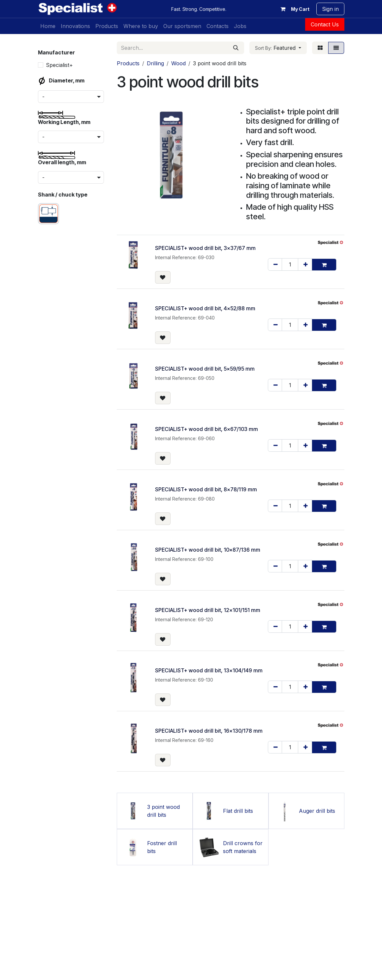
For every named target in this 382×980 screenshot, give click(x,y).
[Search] (236, 48)
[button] (278, 48)
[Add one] (305, 264)
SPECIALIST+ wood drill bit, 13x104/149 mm (209, 670)
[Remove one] (275, 264)
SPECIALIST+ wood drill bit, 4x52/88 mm (205, 308)
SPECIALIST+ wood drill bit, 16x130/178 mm (209, 731)
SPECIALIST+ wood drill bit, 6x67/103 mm (207, 429)
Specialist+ (59, 65)
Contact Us (325, 24)
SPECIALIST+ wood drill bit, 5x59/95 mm (205, 369)
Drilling (155, 63)
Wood (178, 63)
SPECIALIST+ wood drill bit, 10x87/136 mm (208, 550)
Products (128, 63)
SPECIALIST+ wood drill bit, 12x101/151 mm (208, 610)
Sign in (330, 9)
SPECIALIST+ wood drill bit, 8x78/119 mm (206, 489)
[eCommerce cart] (294, 9)
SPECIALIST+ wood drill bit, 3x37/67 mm (205, 248)
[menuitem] (48, 26)
